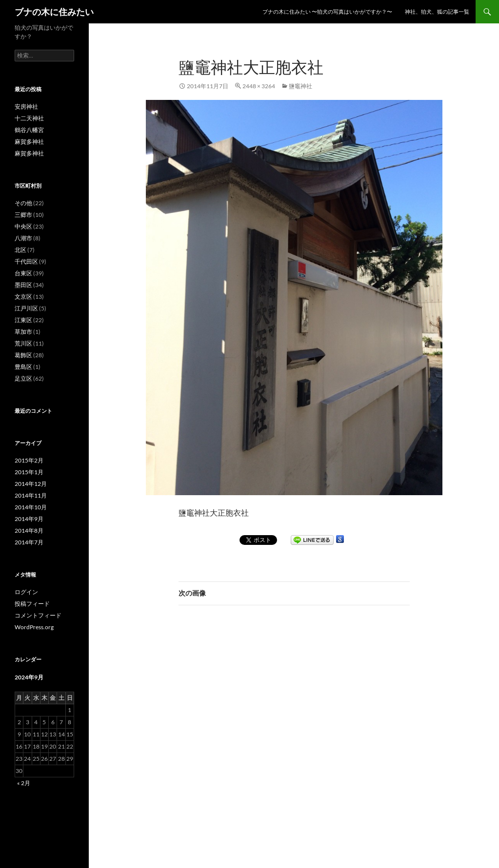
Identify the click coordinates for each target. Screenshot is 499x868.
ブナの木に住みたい (54, 12)
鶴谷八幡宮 (29, 130)
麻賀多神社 (29, 142)
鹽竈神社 (300, 86)
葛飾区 (23, 355)
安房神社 (26, 106)
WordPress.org (34, 627)
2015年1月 (29, 472)
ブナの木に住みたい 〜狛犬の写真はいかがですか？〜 (327, 11)
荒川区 (23, 343)
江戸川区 (26, 308)
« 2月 (24, 783)
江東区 (23, 320)
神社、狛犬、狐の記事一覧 (437, 11)
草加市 (23, 332)
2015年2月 (29, 460)
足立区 (23, 378)
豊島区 (23, 367)
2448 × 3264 (259, 86)
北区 (20, 250)
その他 (23, 203)
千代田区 (26, 261)
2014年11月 (31, 495)
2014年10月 (31, 507)
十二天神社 (29, 118)
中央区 (23, 226)
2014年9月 (29, 519)
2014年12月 (31, 484)
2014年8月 (29, 530)
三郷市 (23, 215)
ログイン (26, 592)
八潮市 (23, 238)
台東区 (23, 273)
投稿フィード (32, 604)
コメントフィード (38, 615)
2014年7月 (29, 542)
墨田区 (23, 285)
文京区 (23, 297)
